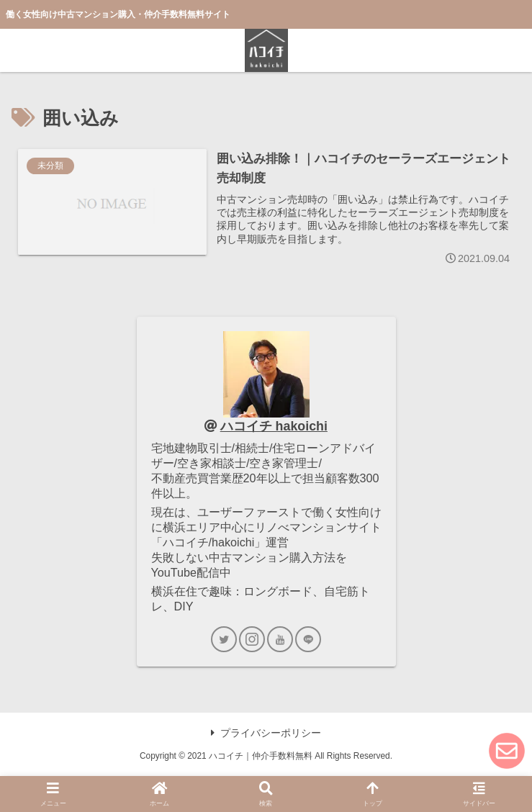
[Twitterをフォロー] (224, 639)
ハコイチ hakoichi (274, 426)
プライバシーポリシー (266, 733)
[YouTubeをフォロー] (280, 639)
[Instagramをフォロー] (252, 639)
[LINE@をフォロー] (308, 639)
